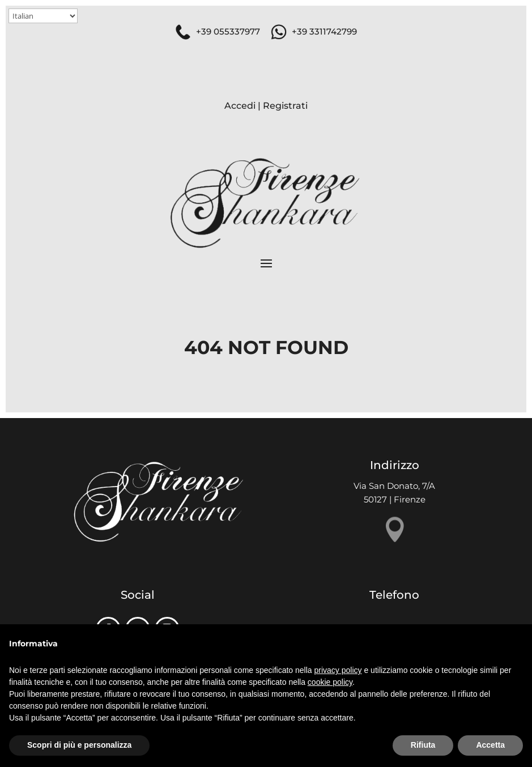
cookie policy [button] (330, 682)
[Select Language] (43, 16)
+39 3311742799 (324, 31)
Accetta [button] (490, 745)
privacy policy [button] (338, 670)
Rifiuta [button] (423, 745)
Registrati (285, 106)
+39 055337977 (228, 31)
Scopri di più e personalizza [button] (79, 745)
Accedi (240, 106)
